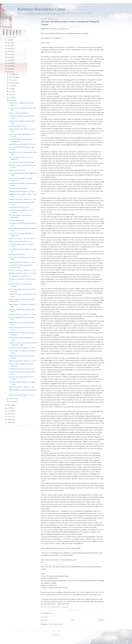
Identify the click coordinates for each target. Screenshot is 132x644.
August (12, 86)
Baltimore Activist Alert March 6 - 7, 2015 (21, 395)
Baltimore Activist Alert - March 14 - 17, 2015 (22, 314)
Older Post (101, 620)
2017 (9, 66)
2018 (9, 63)
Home (73, 620)
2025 (9, 43)
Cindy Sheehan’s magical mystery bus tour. (21, 162)
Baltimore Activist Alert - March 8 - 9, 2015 (22, 387)
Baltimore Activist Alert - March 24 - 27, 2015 (22, 199)
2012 (9, 411)
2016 (9, 69)
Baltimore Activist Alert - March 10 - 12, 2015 (22, 361)
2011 (9, 414)
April (11, 97)
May (11, 94)
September (13, 83)
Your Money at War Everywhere (18, 188)
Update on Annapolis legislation (18, 113)
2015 (9, 72)
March (11, 100)
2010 (9, 417)
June (11, 92)
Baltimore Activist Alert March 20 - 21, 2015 (22, 262)
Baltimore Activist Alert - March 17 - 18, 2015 (22, 273)
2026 (9, 40)
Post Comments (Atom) (56, 624)
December (13, 74)
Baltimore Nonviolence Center (42, 9)
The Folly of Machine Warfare (18, 126)
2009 (9, 420)
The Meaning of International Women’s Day (22, 369)
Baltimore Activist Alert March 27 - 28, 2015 (22, 191)
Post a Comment (45, 617)
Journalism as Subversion (16, 220)
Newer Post (44, 620)
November (13, 77)
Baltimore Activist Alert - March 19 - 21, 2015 (22, 270)
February (12, 399)
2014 (9, 405)
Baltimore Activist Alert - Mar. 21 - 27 (20, 241)
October (12, 80)
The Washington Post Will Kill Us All (20, 276)
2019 (9, 60)
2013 (9, 408)
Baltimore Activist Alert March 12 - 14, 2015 (22, 348)
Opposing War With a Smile (17, 170)
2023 (9, 49)
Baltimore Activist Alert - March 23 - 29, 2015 (22, 238)
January (12, 401)
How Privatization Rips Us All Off (19, 207)
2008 (9, 423)
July (11, 89)
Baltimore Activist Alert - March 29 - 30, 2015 (22, 144)
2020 (9, 57)
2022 (9, 51)
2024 (9, 46)
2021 (9, 54)
